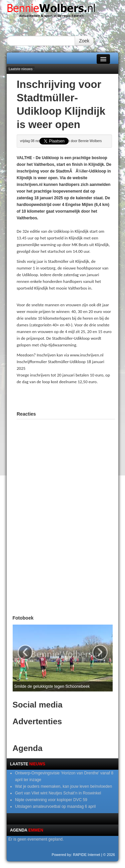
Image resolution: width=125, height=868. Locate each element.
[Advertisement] (71, 397)
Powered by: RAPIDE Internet (76, 855)
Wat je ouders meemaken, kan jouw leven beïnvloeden (63, 786)
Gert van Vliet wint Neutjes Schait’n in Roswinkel (58, 793)
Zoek (84, 41)
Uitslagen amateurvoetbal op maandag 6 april (55, 806)
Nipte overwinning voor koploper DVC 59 (51, 800)
